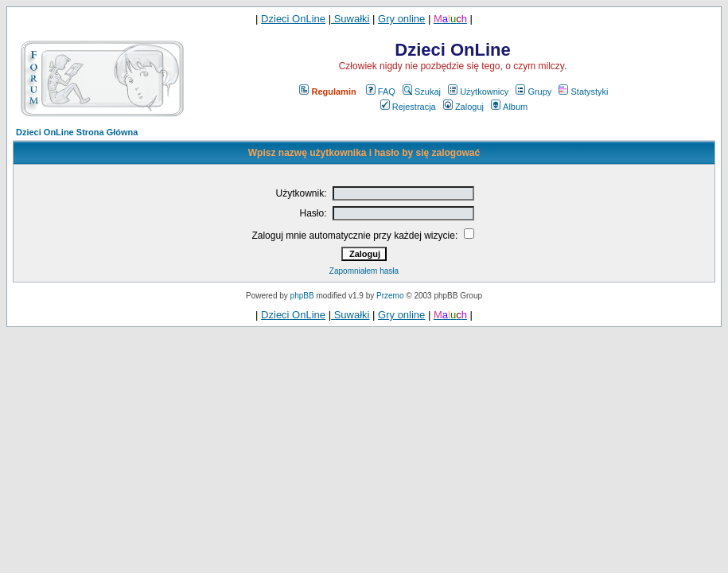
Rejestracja (408, 107)
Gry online (401, 19)
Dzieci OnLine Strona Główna (77, 132)
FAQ (381, 92)
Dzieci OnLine (293, 19)
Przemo (390, 296)
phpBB (302, 296)
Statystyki (583, 92)
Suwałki (350, 19)
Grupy (533, 92)
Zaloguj (463, 107)
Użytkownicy (478, 92)
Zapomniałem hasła (364, 271)
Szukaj (422, 92)
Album (509, 107)
